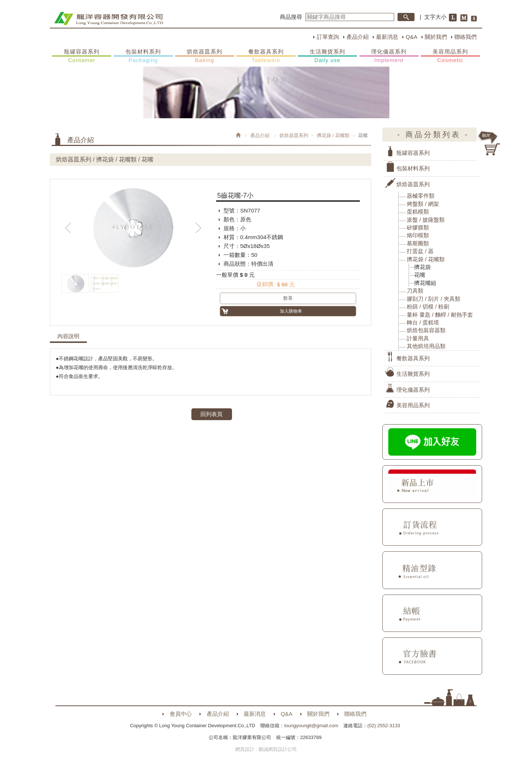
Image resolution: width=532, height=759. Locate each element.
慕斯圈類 (418, 243)
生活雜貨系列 (327, 56)
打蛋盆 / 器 (420, 251)
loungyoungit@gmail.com (311, 726)
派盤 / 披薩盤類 (426, 220)
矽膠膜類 (418, 227)
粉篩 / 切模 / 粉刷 (428, 307)
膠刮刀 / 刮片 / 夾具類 (434, 299)
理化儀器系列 (389, 56)
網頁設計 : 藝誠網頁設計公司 (266, 749)
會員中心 (181, 714)
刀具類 (415, 291)
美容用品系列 (450, 56)
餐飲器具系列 (266, 56)
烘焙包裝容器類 (426, 330)
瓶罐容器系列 (82, 56)
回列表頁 (212, 414)
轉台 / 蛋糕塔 (423, 322)
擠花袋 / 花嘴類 (333, 135)
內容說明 (68, 336)
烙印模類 (418, 235)
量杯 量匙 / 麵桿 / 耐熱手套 (440, 315)
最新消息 (387, 37)
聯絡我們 (465, 37)
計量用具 (418, 338)
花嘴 (420, 275)
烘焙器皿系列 (205, 56)
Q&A (412, 37)
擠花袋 (422, 267)
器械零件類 (421, 196)
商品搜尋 (291, 17)
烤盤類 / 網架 (423, 204)
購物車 (490, 143)
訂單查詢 (328, 37)
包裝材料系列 (143, 56)
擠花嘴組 (425, 283)
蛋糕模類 (418, 212)
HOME (108, 18)
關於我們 (436, 37)
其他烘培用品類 (426, 346)
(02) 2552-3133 (384, 726)
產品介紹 (358, 37)
